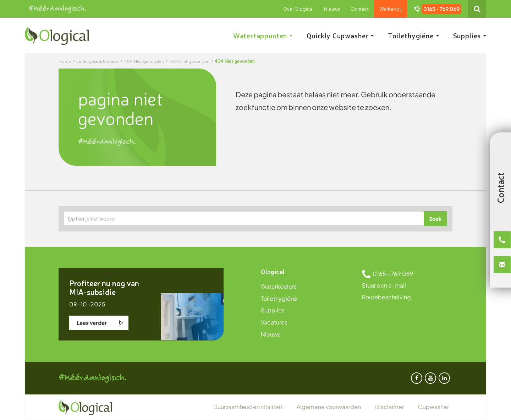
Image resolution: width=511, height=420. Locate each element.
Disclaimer (389, 407)
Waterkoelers (279, 286)
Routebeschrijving (386, 297)
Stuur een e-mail (384, 285)
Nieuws (332, 9)
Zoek (435, 219)
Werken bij (391, 9)
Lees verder (92, 323)
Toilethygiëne (413, 36)
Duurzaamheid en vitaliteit (248, 407)
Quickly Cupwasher (340, 36)
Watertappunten (263, 36)
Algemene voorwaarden (329, 407)
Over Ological (298, 9)
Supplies (470, 36)
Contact (360, 9)
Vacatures (274, 322)
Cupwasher (433, 407)
